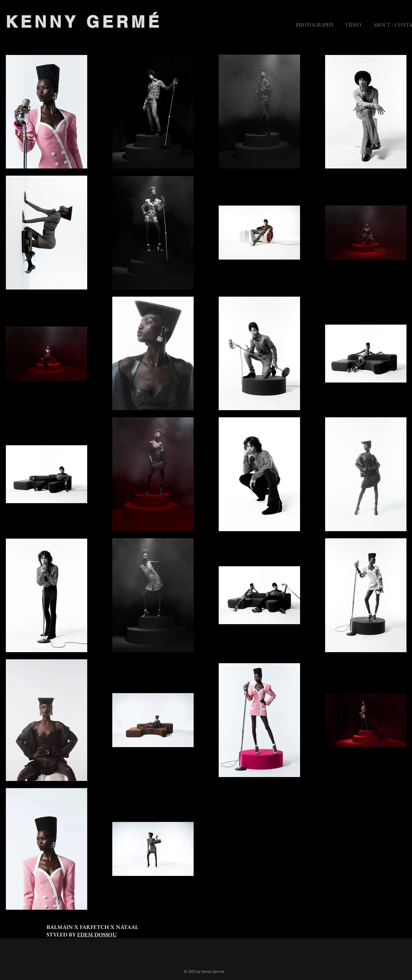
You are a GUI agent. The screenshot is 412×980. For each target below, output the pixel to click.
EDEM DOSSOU (97, 934)
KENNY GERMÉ (84, 22)
